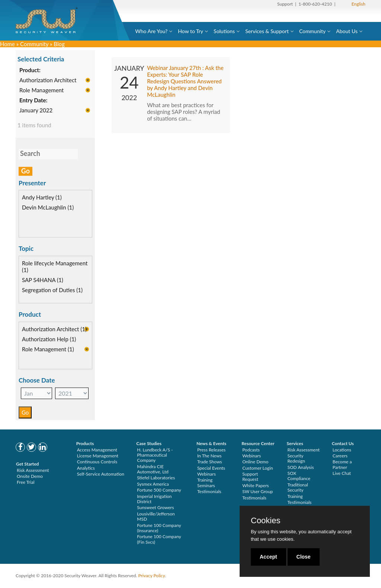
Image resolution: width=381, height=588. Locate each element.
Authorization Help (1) (49, 340)
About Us (347, 31)
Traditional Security (297, 487)
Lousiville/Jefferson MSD (156, 516)
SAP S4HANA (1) (43, 281)
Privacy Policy (151, 576)
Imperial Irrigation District (154, 499)
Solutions (224, 31)
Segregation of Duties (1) (52, 291)
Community (312, 31)
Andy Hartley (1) (42, 198)
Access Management (97, 450)
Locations (342, 450)
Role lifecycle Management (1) (55, 267)
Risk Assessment (33, 470)
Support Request (250, 477)
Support (285, 4)
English (358, 4)
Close (304, 557)
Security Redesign (296, 458)
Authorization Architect (48, 81)
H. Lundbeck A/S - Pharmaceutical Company (155, 455)
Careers (340, 456)
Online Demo (255, 462)
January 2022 (36, 111)
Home (7, 44)
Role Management (41, 91)
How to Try (190, 31)
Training (295, 496)
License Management (98, 456)
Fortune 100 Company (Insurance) (159, 528)
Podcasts (251, 450)
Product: (30, 71)
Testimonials (209, 491)
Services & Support (267, 31)
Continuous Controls (97, 462)
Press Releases (211, 450)
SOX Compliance (299, 476)
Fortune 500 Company (159, 490)
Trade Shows (210, 462)
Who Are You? (151, 31)
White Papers (255, 485)
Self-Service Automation (101, 474)
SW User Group (257, 491)
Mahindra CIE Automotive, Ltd (153, 469)
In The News (209, 456)
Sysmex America (153, 484)
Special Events (211, 468)
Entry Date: (33, 101)
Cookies (265, 521)
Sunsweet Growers (155, 507)
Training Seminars (206, 482)
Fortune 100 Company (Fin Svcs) (159, 539)
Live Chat (342, 473)
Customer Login (258, 468)
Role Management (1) (48, 350)
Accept (268, 557)
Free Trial (26, 482)
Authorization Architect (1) (54, 330)
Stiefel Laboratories (156, 478)
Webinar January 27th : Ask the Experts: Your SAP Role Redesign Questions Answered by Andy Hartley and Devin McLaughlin (185, 82)
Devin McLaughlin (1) (48, 208)
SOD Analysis (300, 467)
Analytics (86, 468)
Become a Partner (342, 464)
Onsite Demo (30, 476)
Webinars (206, 474)
